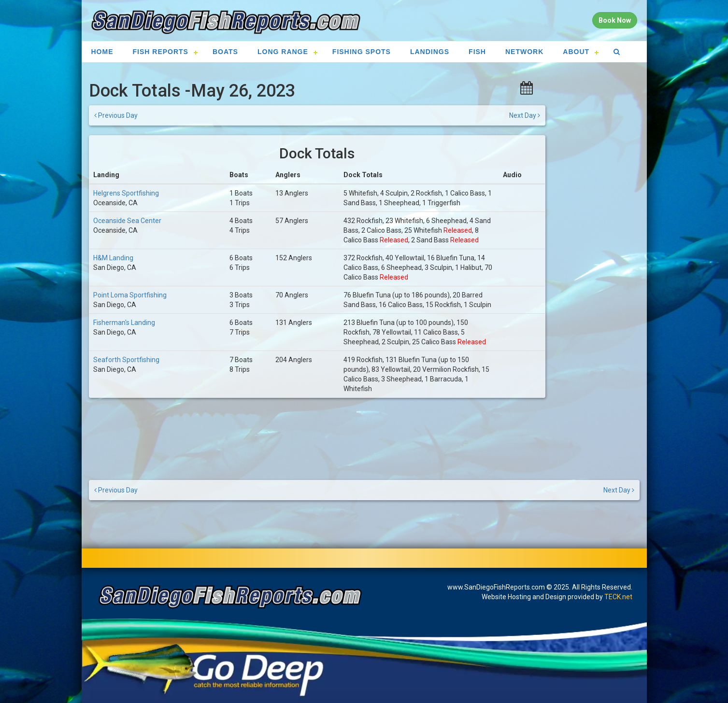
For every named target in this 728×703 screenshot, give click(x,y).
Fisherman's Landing (124, 323)
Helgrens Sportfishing (126, 193)
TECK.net (618, 597)
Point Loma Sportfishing (130, 295)
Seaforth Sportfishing (126, 360)
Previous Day (116, 115)
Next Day (525, 115)
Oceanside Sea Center (127, 221)
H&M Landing (113, 258)
